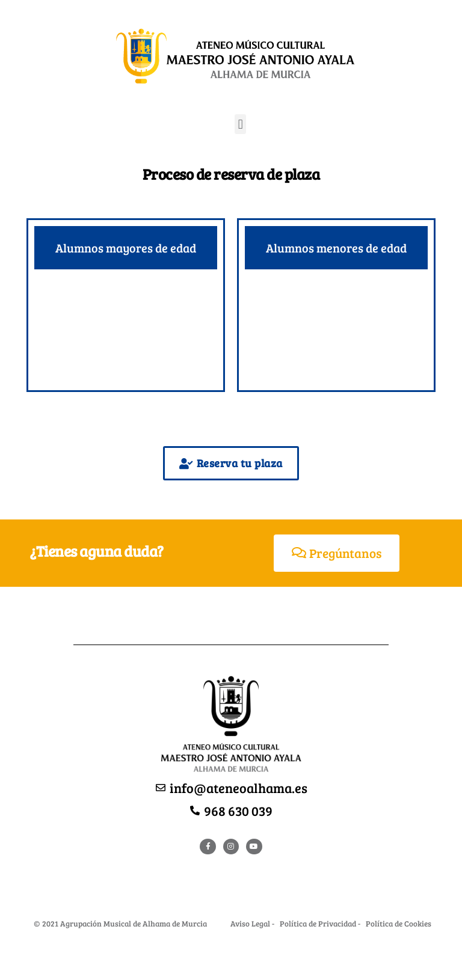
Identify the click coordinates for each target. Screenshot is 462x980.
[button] (240, 124)
